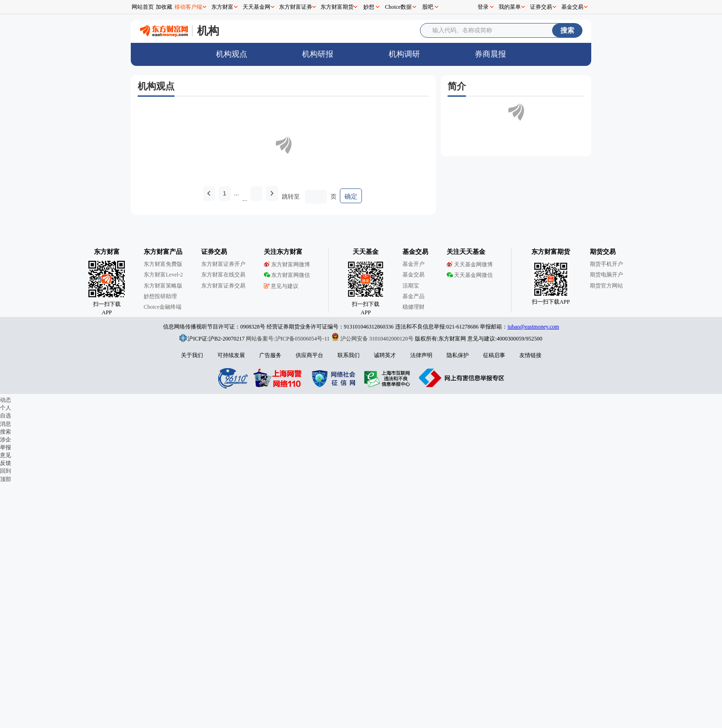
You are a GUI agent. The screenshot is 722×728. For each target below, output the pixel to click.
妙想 (369, 7)
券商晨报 (490, 54)
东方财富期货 (337, 7)
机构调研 (404, 54)
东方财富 (222, 7)
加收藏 (164, 7)
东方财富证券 (296, 7)
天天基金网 (256, 7)
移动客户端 (188, 7)
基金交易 (572, 7)
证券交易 (541, 7)
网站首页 (143, 7)
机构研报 (318, 54)
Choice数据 (398, 7)
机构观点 (232, 54)
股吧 (428, 7)
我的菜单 (510, 7)
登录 (483, 7)
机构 (208, 31)
